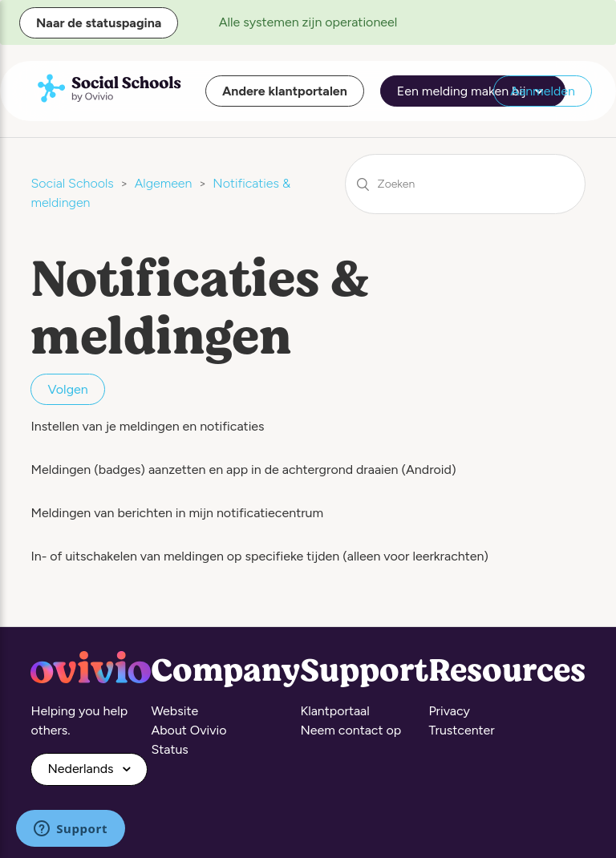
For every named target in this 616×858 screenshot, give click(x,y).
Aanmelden (543, 91)
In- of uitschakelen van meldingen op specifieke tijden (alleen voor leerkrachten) (259, 556)
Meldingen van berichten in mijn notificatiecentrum (177, 513)
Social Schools (72, 183)
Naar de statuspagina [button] (99, 23)
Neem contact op (351, 730)
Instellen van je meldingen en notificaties (147, 426)
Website (174, 711)
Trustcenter (461, 730)
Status (169, 749)
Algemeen (164, 183)
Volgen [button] (67, 389)
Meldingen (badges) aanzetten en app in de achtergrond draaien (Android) (243, 469)
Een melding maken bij (473, 91)
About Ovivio (188, 730)
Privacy (449, 711)
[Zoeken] (465, 184)
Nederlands (82, 769)
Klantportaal (334, 711)
